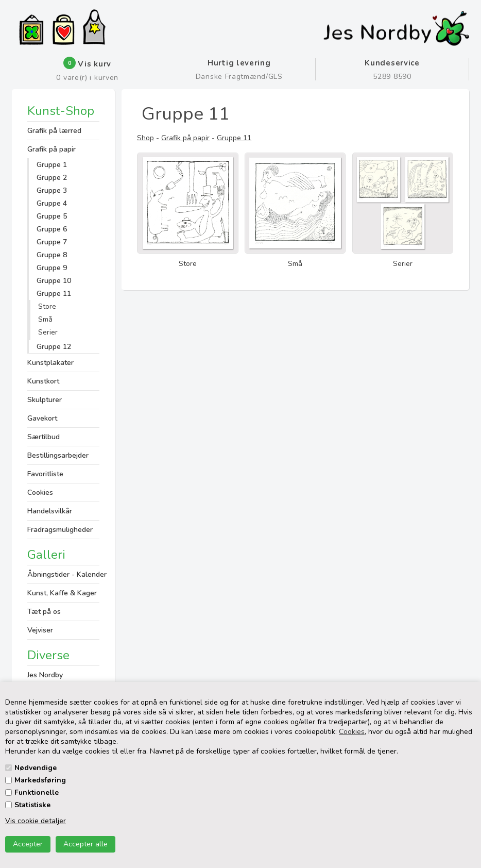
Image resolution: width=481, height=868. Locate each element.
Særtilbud (44, 437)
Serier (48, 332)
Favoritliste (45, 474)
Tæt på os (44, 612)
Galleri (46, 555)
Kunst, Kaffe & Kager (62, 593)
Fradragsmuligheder (60, 530)
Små (45, 319)
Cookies (352, 732)
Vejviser (40, 630)
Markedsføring (40, 780)
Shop (145, 138)
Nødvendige (36, 768)
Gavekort (42, 418)
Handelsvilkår (50, 511)
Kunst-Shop (61, 112)
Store (47, 306)
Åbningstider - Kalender (63, 574)
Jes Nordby (45, 675)
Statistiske (32, 805)
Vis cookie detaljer (36, 821)
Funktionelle (37, 792)
